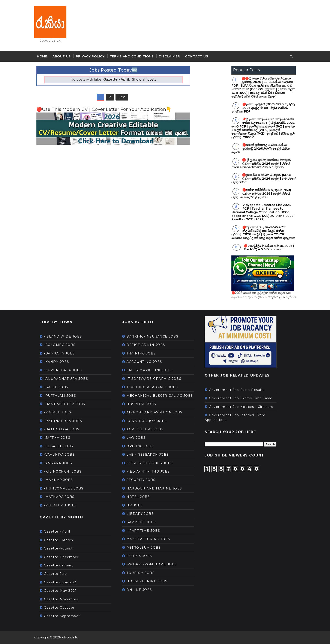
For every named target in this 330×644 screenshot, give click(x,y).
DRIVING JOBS (142, 447)
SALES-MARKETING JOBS (152, 371)
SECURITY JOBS (143, 480)
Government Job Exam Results (239, 390)
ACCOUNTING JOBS (146, 362)
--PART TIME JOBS (145, 531)
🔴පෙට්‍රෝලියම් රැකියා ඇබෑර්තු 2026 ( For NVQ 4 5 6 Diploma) (267, 248)
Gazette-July (58, 574)
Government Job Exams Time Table (243, 399)
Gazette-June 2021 (63, 583)
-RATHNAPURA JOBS (65, 421)
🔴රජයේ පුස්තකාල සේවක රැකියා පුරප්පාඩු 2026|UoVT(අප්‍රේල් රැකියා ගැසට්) (259, 149)
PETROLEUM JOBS (146, 548)
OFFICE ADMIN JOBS (148, 345)
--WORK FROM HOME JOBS (154, 565)
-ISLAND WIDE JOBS (65, 337)
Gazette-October (61, 608)
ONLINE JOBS (141, 590)
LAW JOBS (138, 438)
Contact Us (199, 57)
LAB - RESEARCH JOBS (150, 455)
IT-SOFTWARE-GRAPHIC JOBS (156, 379)
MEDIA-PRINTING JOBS (150, 472)
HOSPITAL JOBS (143, 404)
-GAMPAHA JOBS (62, 354)
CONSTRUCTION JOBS (149, 421)
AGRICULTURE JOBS (147, 430)
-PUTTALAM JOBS (62, 396)
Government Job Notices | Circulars (243, 407)
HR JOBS (137, 506)
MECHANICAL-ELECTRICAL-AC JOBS (162, 396)
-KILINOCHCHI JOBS (65, 472)
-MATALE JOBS (60, 413)
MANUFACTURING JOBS (150, 539)
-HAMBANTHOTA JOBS (67, 404)
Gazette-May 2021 (62, 591)
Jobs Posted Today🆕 (111, 70)
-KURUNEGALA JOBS (65, 371)
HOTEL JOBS (140, 497)
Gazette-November (63, 599)
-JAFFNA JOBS (59, 438)
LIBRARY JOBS (142, 514)
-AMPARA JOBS (60, 463)
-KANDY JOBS (59, 362)
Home (44, 57)
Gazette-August (60, 549)
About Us (64, 57)
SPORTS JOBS (141, 556)
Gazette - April (59, 532)
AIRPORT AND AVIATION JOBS (157, 413)
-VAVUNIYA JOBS (61, 455)
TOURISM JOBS (143, 573)
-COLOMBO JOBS (62, 345)
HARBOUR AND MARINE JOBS (156, 489)
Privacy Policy (92, 57)
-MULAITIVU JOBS (63, 506)
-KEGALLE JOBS (61, 447)
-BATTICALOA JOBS (64, 430)
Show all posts (142, 80)
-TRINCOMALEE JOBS (66, 489)
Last (120, 98)
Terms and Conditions (134, 57)
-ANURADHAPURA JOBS (68, 379)
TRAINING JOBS (143, 354)
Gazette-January (61, 566)
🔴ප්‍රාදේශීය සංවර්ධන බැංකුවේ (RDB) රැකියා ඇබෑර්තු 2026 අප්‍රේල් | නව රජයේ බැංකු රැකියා (261, 179)
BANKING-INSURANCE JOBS (154, 337)
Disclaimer (172, 57)
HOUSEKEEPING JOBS (149, 582)
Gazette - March (61, 540)
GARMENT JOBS (143, 522)
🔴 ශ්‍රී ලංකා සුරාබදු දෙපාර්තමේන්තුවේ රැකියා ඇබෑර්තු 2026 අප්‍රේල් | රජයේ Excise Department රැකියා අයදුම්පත (259, 164)
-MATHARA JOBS (61, 497)
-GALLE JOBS (58, 387)
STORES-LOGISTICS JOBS (152, 463)
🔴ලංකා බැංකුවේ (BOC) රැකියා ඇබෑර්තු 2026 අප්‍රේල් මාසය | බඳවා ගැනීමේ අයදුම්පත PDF (261, 108)
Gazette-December (63, 557)
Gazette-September (64, 616)
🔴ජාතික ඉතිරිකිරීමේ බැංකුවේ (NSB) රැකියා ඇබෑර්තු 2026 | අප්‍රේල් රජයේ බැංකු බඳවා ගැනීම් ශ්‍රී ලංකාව (259, 194)
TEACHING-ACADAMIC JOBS (154, 387)
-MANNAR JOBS (61, 480)
